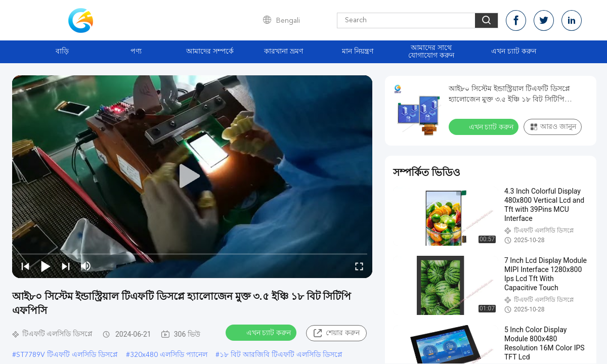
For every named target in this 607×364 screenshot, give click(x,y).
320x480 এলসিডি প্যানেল (169, 355)
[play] (192, 176)
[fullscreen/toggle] (359, 266)
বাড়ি (62, 52)
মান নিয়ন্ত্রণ (358, 52)
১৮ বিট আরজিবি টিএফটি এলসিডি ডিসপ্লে (281, 355)
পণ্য (136, 52)
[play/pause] (46, 266)
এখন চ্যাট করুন (514, 52)
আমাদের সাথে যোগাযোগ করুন (431, 52)
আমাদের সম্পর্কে (210, 52)
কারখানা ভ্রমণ (284, 52)
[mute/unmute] (86, 266)
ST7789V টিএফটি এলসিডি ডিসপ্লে (67, 355)
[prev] (25, 266)
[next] (66, 266)
